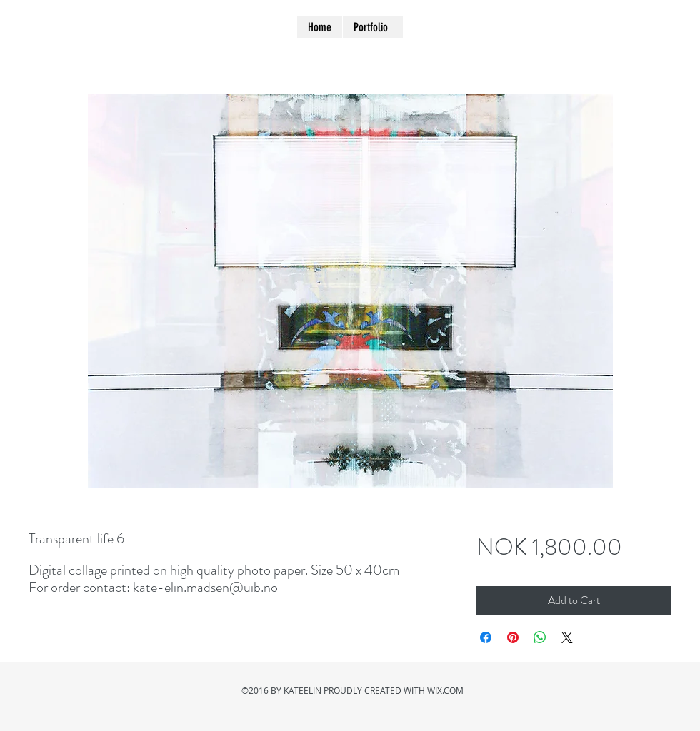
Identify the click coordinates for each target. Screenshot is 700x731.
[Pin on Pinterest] (513, 637)
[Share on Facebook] (486, 637)
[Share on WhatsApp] (540, 637)
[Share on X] (567, 637)
